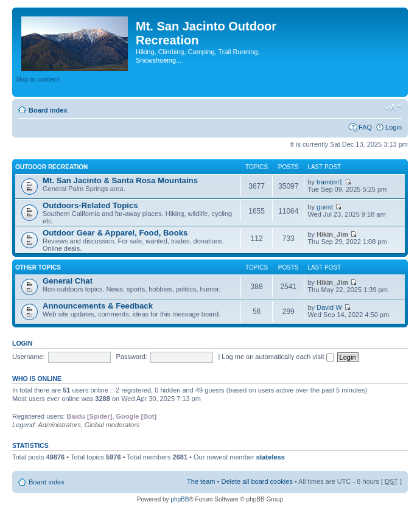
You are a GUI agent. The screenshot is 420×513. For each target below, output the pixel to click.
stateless (271, 457)
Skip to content (37, 79)
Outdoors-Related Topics (90, 205)
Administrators (59, 425)
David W (329, 307)
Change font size (393, 108)
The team (201, 481)
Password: (131, 357)
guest (325, 207)
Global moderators (112, 425)
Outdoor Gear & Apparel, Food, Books (115, 233)
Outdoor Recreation (51, 167)
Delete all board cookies (257, 481)
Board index (48, 110)
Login (394, 127)
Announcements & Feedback (98, 306)
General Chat (68, 281)
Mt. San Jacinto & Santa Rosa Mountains (120, 180)
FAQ (365, 127)
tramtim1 (330, 182)
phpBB (180, 499)
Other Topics (38, 267)
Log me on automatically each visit (278, 357)
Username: (29, 357)
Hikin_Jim (332, 234)
